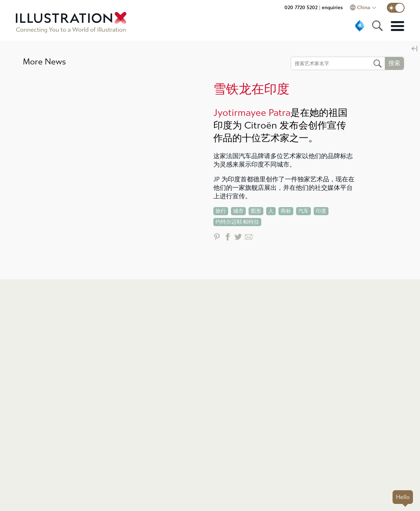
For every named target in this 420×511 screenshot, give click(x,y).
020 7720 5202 (301, 8)
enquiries (332, 8)
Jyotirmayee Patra (252, 113)
